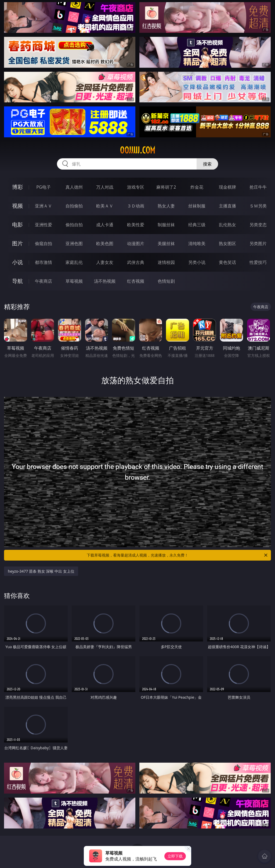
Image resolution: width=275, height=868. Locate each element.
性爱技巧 (258, 262)
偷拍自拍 (74, 225)
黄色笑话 (227, 262)
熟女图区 (227, 243)
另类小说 (197, 262)
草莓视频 (74, 281)
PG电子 (43, 187)
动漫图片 (136, 243)
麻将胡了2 (166, 187)
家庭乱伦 (74, 262)
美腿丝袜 (166, 243)
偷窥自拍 (44, 243)
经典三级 (197, 225)
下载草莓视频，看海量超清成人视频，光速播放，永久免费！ (178, 555)
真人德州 (74, 187)
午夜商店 (44, 281)
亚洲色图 (74, 243)
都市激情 (44, 262)
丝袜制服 (197, 206)
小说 (17, 262)
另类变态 (258, 225)
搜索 (207, 164)
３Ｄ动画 (136, 206)
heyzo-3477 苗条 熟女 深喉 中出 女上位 (41, 571)
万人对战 (105, 187)
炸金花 (197, 187)
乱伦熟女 (227, 225)
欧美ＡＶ (105, 206)
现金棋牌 (227, 187)
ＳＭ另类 (258, 206)
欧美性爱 (136, 225)
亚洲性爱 (44, 225)
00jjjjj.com (137, 150)
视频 (17, 206)
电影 (17, 225)
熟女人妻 (166, 206)
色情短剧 (166, 281)
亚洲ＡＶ (44, 206)
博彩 (17, 187)
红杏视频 (136, 281)
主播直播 (227, 206)
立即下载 (175, 856)
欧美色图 (105, 243)
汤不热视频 (105, 281)
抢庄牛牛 (258, 187)
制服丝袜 (166, 225)
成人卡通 (105, 225)
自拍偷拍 (74, 206)
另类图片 (258, 243)
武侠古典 (136, 262)
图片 (17, 243)
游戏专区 (136, 187)
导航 (17, 281)
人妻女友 (105, 262)
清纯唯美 (197, 243)
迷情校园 (166, 262)
